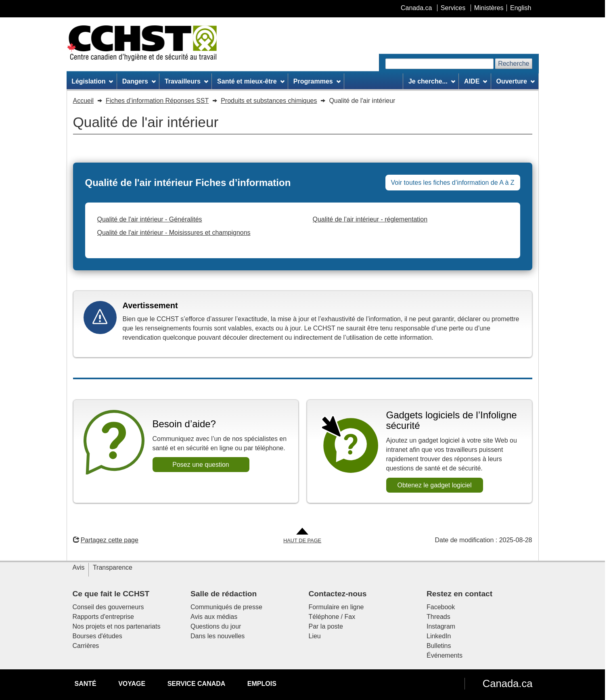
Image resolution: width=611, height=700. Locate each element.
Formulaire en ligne (336, 607)
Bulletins (439, 646)
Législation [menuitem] (92, 81)
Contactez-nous (338, 594)
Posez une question (201, 465)
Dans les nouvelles (218, 636)
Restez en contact (459, 594)
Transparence (113, 567)
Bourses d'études (97, 636)
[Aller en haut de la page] (302, 536)
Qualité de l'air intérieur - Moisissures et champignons (174, 233)
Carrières (86, 646)
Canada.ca (508, 683)
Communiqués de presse (226, 607)
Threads (438, 617)
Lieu (315, 636)
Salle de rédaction (224, 594)
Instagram (441, 626)
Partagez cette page (106, 540)
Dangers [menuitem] (139, 81)
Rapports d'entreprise (103, 617)
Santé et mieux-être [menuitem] (251, 81)
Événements (445, 655)
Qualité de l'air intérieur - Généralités (150, 219)
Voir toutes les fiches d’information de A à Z (453, 183)
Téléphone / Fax (332, 617)
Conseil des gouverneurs (108, 607)
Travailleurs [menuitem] (186, 81)
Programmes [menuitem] (317, 81)
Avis (79, 567)
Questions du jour (216, 626)
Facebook (441, 607)
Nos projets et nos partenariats (117, 626)
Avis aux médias (214, 617)
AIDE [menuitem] (476, 81)
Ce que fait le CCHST (111, 594)
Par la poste (326, 626)
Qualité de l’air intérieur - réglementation (370, 219)
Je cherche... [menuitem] (432, 81)
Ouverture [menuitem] (515, 81)
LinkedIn (439, 636)
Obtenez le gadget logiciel (434, 485)
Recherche (514, 64)
